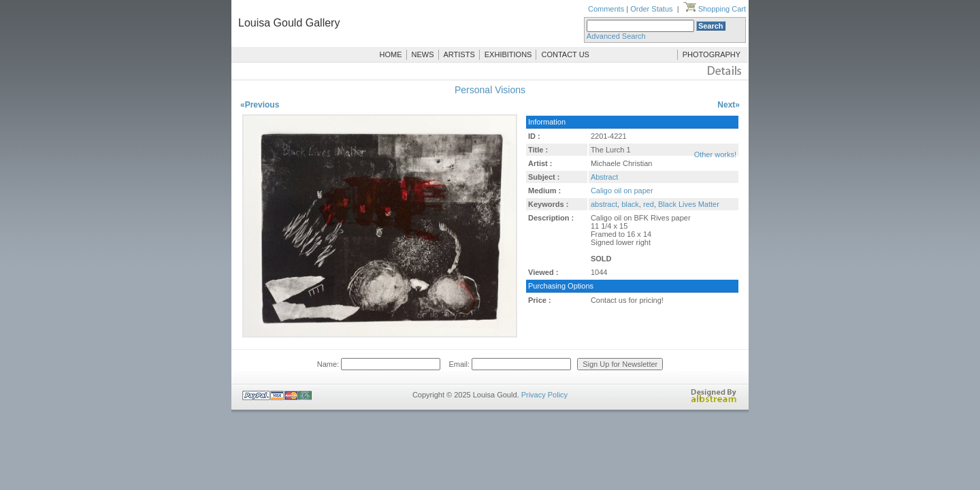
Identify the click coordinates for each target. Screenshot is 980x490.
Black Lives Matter (689, 204)
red (649, 204)
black (630, 204)
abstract (604, 204)
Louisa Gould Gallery (289, 23)
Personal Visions (490, 90)
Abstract (604, 177)
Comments (606, 9)
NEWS (423, 54)
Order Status (651, 9)
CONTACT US (565, 54)
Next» (729, 105)
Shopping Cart (715, 9)
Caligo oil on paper (622, 191)
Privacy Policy (544, 395)
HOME (391, 54)
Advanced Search (616, 36)
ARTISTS (459, 54)
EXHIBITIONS (508, 54)
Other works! (715, 154)
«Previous (260, 105)
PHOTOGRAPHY (712, 54)
